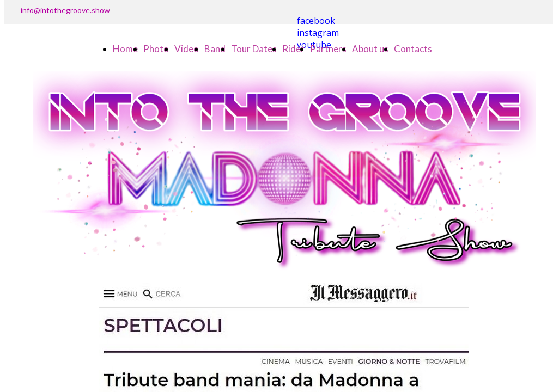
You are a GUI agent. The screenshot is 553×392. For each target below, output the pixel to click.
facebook (316, 21)
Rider (293, 49)
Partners (328, 49)
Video (187, 49)
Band (215, 49)
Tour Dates (254, 49)
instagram (318, 33)
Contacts (413, 49)
